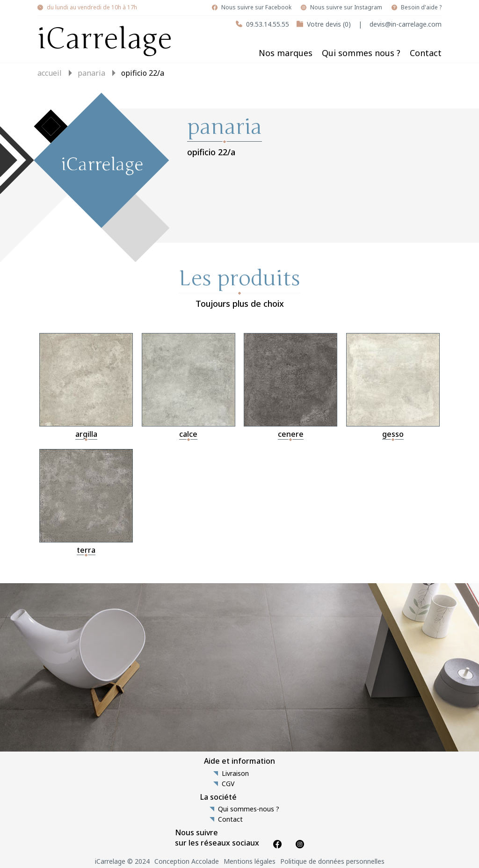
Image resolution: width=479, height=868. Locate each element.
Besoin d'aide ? (421, 7)
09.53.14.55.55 (268, 24)
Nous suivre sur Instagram (346, 7)
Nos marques (286, 53)
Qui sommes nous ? (361, 53)
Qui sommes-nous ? (249, 809)
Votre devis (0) (329, 24)
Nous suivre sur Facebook (256, 7)
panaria (91, 73)
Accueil (50, 73)
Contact (426, 53)
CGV (228, 784)
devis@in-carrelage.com (406, 24)
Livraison (235, 774)
